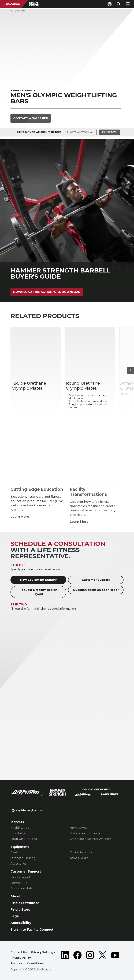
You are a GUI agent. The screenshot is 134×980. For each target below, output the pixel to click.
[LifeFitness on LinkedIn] (65, 959)
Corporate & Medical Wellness (91, 839)
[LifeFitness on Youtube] (115, 959)
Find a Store (20, 909)
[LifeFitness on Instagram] (90, 959)
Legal (15, 916)
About (16, 896)
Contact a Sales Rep (31, 118)
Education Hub (21, 888)
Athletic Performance (85, 833)
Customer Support (96, 580)
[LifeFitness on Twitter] (103, 959)
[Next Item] (131, 370)
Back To (18, 11)
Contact (109, 132)
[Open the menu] (128, 4)
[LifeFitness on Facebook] (77, 959)
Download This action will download (47, 292)
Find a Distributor (25, 903)
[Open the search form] (119, 4)
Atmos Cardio (79, 858)
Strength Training (23, 858)
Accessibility (21, 923)
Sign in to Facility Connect (32, 929)
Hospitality (18, 833)
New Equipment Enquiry (38, 580)
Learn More (20, 517)
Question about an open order (96, 590)
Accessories (18, 864)
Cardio (15, 852)
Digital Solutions (81, 852)
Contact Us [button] (19, 952)
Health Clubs (20, 828)
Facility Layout (20, 877)
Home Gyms (78, 828)
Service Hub (19, 883)
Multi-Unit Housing (24, 839)
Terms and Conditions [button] (27, 963)
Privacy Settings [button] (43, 952)
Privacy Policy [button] (21, 958)
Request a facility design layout (38, 592)
